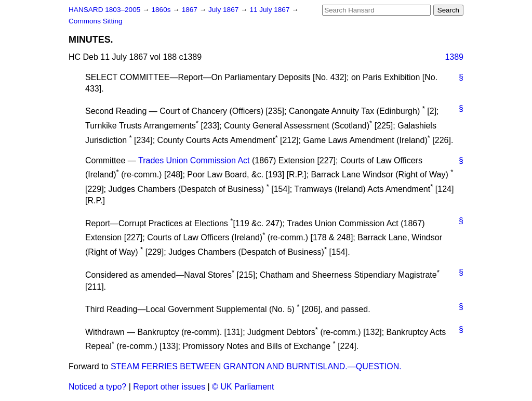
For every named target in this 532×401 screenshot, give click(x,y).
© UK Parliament (243, 387)
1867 (191, 10)
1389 (454, 57)
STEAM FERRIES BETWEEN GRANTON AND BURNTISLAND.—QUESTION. (256, 366)
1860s (162, 10)
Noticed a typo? (97, 387)
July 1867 (224, 10)
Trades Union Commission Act (194, 160)
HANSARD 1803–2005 (104, 10)
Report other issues (169, 387)
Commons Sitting (96, 21)
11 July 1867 (270, 10)
